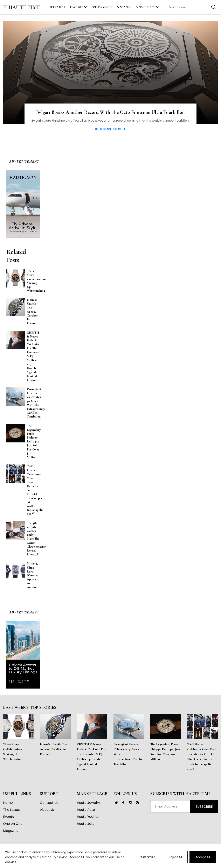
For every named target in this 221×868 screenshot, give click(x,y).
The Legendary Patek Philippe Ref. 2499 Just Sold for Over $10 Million (165, 752)
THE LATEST (57, 7)
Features (77, 7)
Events (9, 817)
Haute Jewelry (88, 803)
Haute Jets (86, 824)
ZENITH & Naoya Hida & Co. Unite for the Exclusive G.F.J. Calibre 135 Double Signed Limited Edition (91, 757)
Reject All (175, 857)
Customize (147, 857)
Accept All (203, 857)
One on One (100, 7)
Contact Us (49, 803)
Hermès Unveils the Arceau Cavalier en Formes (53, 749)
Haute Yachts (88, 817)
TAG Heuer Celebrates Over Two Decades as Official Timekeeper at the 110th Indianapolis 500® (201, 757)
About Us (47, 810)
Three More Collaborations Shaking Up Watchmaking (13, 752)
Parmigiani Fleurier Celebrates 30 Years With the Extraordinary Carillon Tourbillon (128, 754)
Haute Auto (86, 810)
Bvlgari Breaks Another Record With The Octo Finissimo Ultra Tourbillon (110, 112)
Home (8, 803)
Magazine (124, 7)
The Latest (12, 810)
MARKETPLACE (146, 7)
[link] (116, 803)
